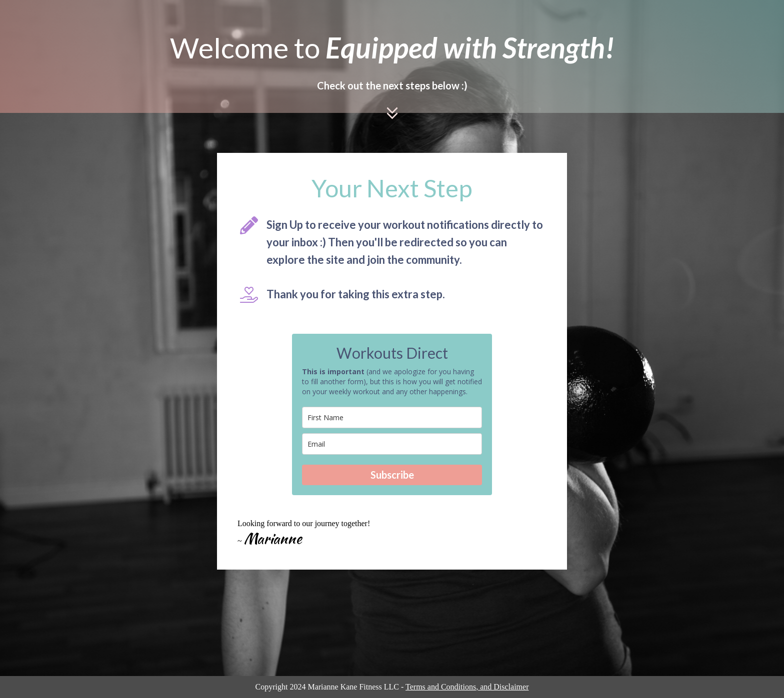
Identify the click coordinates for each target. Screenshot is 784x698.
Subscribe (392, 475)
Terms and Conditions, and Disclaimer (467, 687)
